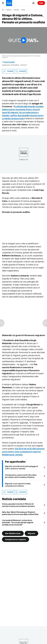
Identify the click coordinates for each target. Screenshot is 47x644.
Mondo (16, 10)
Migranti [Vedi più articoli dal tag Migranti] (31, 533)
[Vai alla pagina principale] (9, 3)
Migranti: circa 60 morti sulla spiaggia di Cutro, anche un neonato (21, 467)
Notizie (9, 10)
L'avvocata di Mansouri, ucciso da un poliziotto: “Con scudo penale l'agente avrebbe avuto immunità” (18, 522)
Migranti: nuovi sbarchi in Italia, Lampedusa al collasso (18, 485)
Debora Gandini (9, 62)
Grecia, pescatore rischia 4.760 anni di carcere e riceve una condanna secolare (18, 505)
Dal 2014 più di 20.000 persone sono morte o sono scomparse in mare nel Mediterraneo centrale (23, 452)
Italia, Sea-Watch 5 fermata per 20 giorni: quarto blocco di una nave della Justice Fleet (20, 513)
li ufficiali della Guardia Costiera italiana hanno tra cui (23, 112)
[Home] (3, 10)
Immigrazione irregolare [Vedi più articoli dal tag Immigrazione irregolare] (16, 539)
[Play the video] (23, 40)
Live (41, 3)
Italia (23, 10)
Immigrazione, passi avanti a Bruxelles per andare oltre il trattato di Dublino (21, 476)
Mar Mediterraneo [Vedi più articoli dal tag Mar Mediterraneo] (13, 533)
